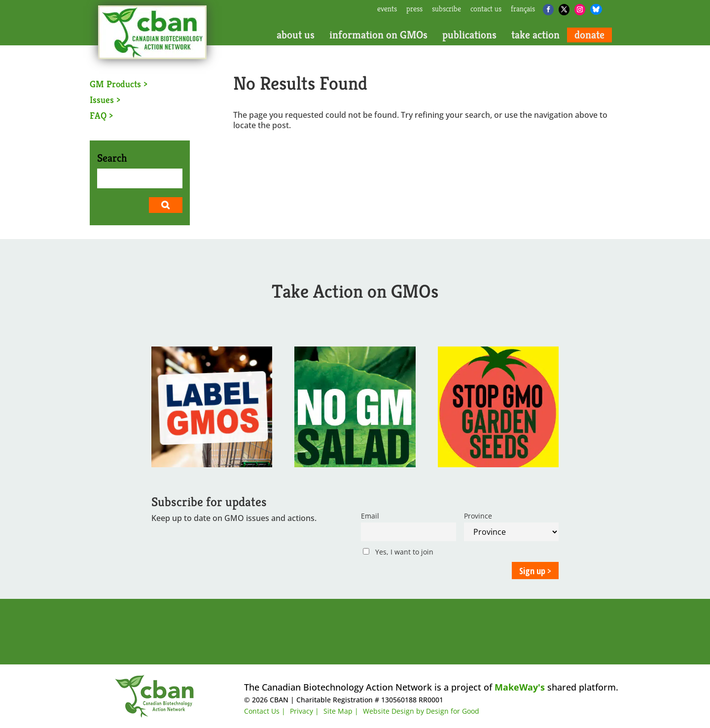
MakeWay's (520, 687)
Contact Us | (265, 711)
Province (478, 516)
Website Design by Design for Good (421, 711)
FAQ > (101, 115)
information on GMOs (378, 35)
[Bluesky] (596, 9)
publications (469, 35)
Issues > (105, 100)
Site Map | (341, 711)
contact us (486, 9)
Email (370, 516)
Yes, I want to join (398, 552)
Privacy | (304, 711)
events (387, 9)
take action (535, 35)
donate (589, 35)
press (414, 9)
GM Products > (119, 84)
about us (296, 35)
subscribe (446, 9)
